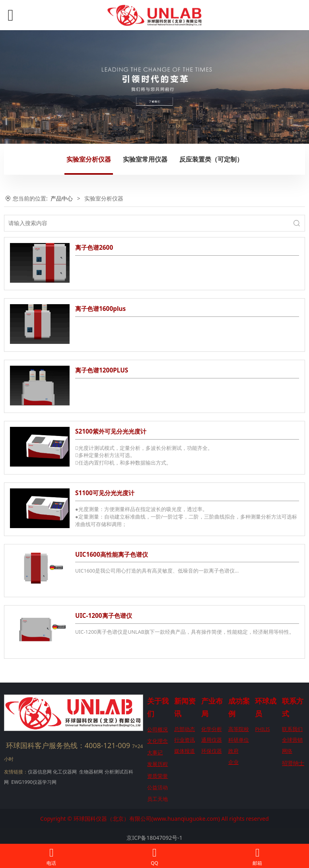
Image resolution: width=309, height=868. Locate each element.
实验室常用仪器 (145, 159)
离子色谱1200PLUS (102, 370)
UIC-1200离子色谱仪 (104, 616)
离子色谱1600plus (100, 309)
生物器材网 (91, 772)
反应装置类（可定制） (211, 159)
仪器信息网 (40, 772)
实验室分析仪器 (89, 159)
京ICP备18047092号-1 (154, 838)
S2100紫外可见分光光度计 (111, 431)
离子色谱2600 (94, 248)
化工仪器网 (65, 772)
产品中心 (62, 198)
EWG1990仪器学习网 (33, 782)
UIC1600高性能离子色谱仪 (112, 555)
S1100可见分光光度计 (105, 493)
